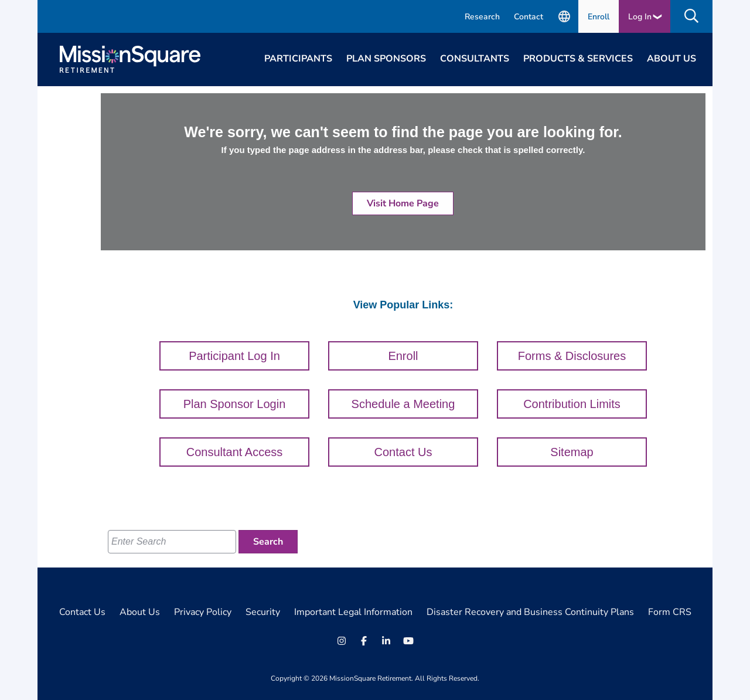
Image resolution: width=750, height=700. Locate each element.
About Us (671, 59)
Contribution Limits (572, 404)
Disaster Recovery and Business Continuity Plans (530, 612)
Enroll (599, 17)
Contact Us (403, 452)
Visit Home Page (403, 203)
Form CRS (670, 612)
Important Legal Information (353, 612)
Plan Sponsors (386, 59)
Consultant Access (235, 452)
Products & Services (578, 59)
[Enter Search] (172, 542)
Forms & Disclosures (572, 356)
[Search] (268, 542)
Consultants (475, 59)
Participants (298, 59)
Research (482, 17)
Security (263, 612)
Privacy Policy (203, 612)
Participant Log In (234, 356)
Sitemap (572, 452)
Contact (529, 17)
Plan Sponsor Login (235, 404)
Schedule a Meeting (403, 404)
